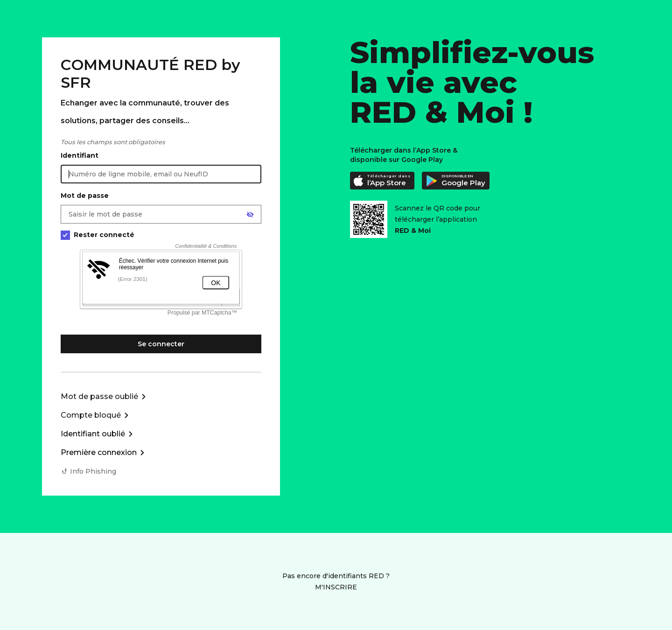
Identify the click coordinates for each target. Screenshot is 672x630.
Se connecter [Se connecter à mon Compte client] (161, 344)
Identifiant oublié (93, 434)
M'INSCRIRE (336, 587)
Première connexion (99, 452)
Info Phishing (93, 471)
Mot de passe (85, 196)
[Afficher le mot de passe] (250, 215)
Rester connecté (98, 235)
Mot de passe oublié (99, 396)
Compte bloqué (91, 415)
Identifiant (80, 155)
